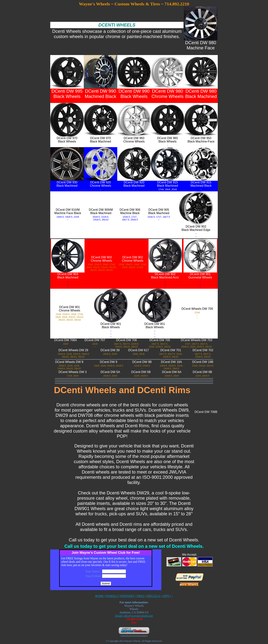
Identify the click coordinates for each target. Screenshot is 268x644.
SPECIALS (153, 596)
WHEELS (112, 596)
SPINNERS (127, 596)
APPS (166, 596)
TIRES (140, 596)
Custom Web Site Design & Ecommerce (134, 636)
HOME (99, 596)
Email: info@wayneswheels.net (134, 616)
